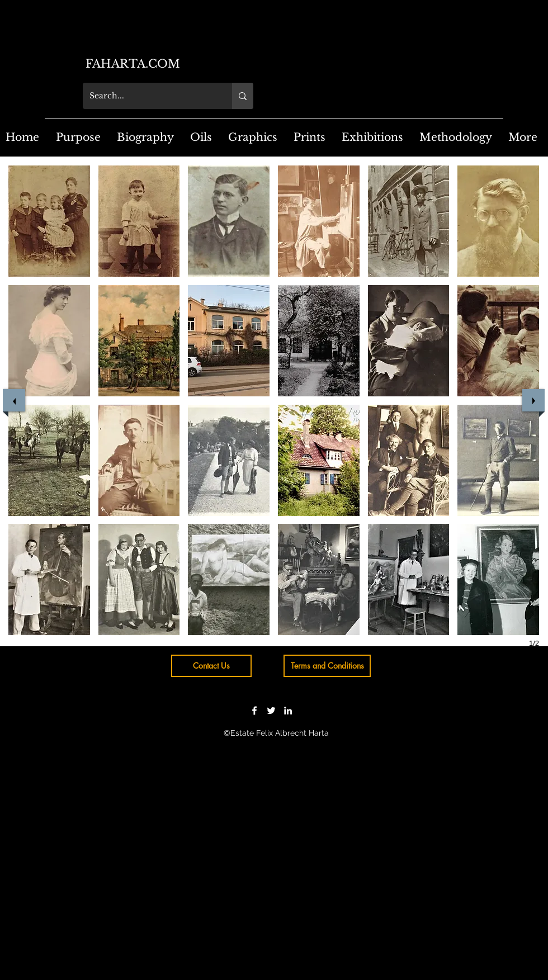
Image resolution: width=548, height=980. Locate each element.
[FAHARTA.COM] (177, 63)
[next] (533, 400)
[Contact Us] (211, 666)
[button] (49, 221)
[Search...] (149, 96)
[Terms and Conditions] (327, 666)
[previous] (14, 400)
